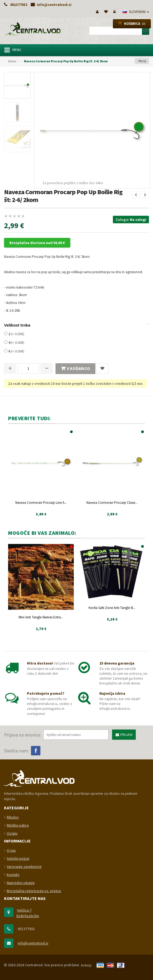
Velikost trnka (17, 325)
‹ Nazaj (142, 61)
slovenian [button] (136, 12)
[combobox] (118, 31)
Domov (12, 61)
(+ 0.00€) (14, 334)
